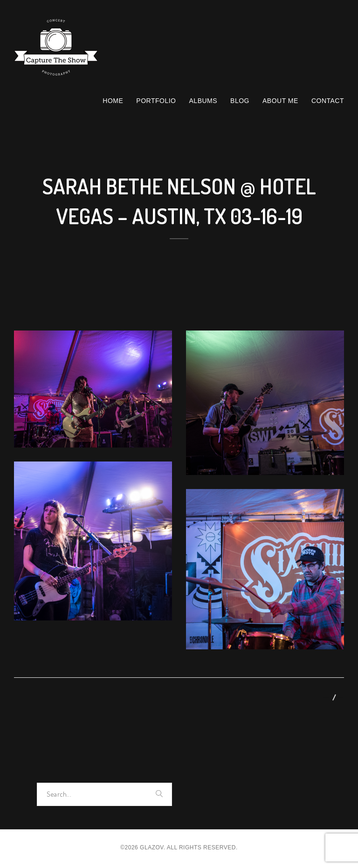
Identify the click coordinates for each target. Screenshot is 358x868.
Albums (203, 101)
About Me (280, 101)
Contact (328, 101)
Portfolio (156, 101)
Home (113, 101)
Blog (240, 101)
